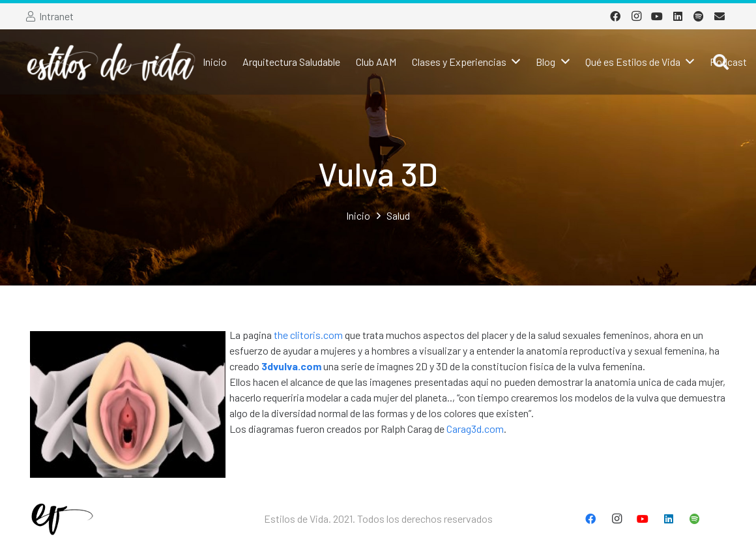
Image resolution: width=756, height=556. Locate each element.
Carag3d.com (475, 429)
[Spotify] (699, 16)
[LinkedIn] (678, 16)
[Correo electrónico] (720, 16)
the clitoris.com (308, 335)
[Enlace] (111, 62)
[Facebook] (615, 16)
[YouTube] (657, 16)
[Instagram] (636, 16)
